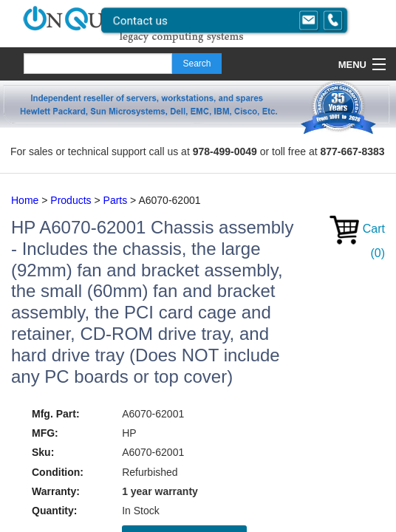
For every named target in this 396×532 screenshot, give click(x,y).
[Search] (98, 64)
